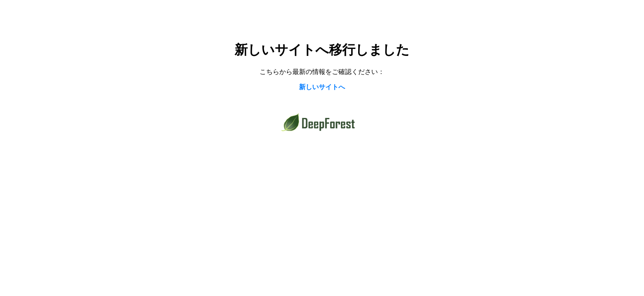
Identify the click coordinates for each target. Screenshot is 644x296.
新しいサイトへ (322, 87)
